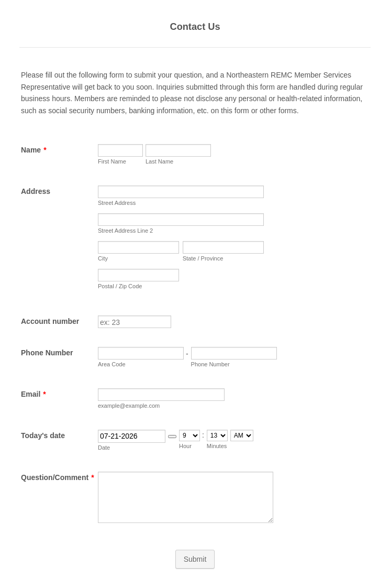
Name (34, 150)
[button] (172, 437)
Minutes (217, 446)
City (103, 258)
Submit (195, 559)
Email (34, 394)
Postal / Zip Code (120, 286)
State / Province (203, 258)
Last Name (159, 161)
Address (36, 191)
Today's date (43, 435)
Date (104, 448)
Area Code (112, 364)
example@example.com (129, 406)
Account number (50, 321)
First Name (112, 161)
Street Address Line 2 (125, 231)
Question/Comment (58, 477)
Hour (185, 446)
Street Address (117, 203)
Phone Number (47, 353)
